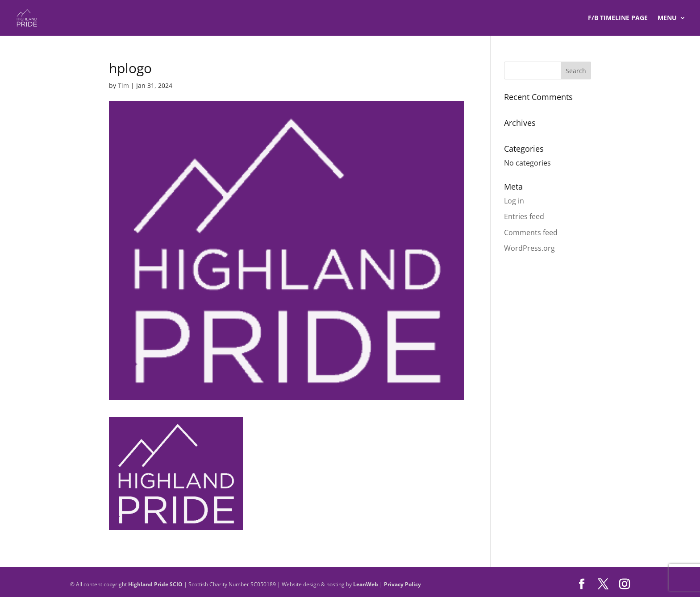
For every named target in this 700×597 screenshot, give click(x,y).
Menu (667, 18)
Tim (123, 85)
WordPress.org (529, 248)
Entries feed (524, 216)
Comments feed (531, 232)
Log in (514, 201)
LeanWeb (366, 584)
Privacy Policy (402, 584)
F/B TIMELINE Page (618, 18)
